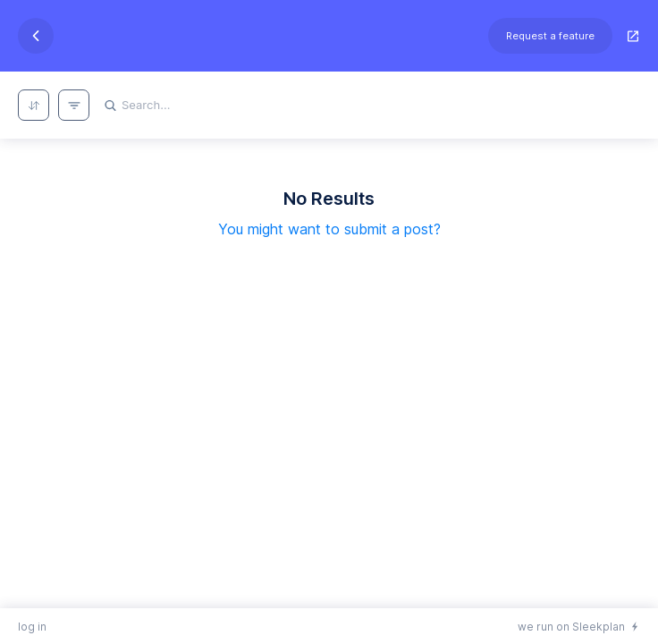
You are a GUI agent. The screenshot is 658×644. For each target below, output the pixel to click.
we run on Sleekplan (571, 627)
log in (32, 627)
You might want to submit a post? (329, 229)
